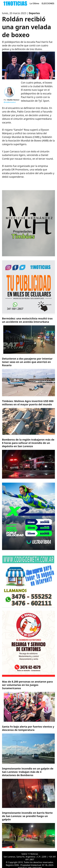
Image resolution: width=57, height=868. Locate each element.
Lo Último (34, 3)
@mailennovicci (10, 102)
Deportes (34, 13)
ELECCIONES (48, 3)
